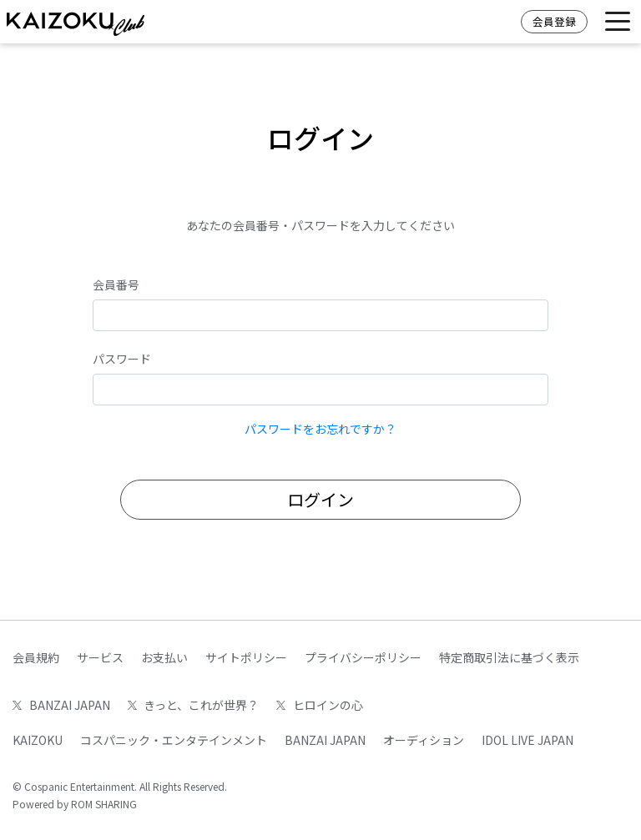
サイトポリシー (246, 657)
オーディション (424, 740)
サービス (100, 657)
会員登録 (554, 21)
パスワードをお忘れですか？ (320, 429)
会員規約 (36, 657)
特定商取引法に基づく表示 (509, 657)
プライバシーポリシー (363, 657)
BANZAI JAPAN (61, 705)
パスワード (122, 359)
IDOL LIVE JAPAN (527, 740)
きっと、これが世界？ (194, 705)
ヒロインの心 (320, 705)
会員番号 (116, 284)
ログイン (320, 499)
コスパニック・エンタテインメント (174, 740)
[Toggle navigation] (618, 22)
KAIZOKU (38, 740)
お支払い (164, 657)
